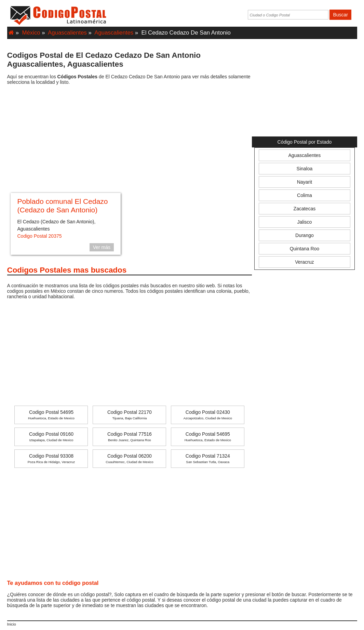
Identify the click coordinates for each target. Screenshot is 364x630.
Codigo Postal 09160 (51, 437)
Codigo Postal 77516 (130, 437)
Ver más (102, 247)
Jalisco (305, 222)
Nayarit (305, 182)
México (31, 33)
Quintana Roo (305, 249)
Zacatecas (305, 209)
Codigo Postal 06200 (129, 458)
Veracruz (304, 262)
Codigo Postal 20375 (40, 236)
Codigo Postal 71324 (208, 458)
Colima (305, 195)
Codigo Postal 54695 (51, 415)
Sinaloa (305, 169)
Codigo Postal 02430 (208, 415)
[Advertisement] (130, 140)
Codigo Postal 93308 (51, 458)
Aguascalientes (67, 33)
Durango (305, 235)
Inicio (12, 624)
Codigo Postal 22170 (130, 415)
